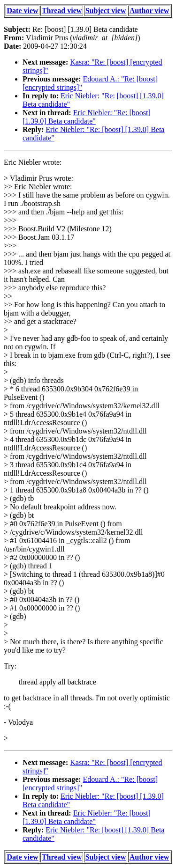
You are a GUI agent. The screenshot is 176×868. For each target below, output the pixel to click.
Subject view (106, 11)
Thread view (62, 11)
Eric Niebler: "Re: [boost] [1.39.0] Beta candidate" (87, 117)
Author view (149, 11)
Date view (23, 11)
